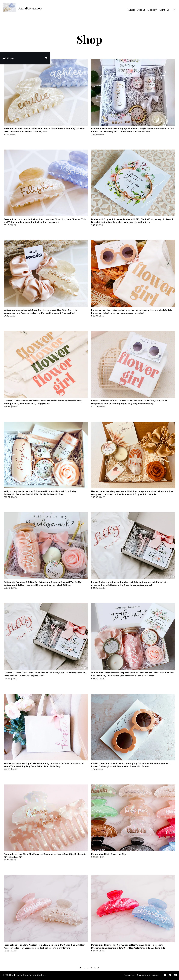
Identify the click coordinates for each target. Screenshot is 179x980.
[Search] (174, 10)
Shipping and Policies (148, 975)
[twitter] (170, 975)
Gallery (152, 10)
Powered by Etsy (37, 975)
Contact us (129, 975)
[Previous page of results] (81, 968)
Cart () (164, 10)
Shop (132, 10)
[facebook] (165, 975)
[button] (25, 58)
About (141, 10)
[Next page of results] (99, 968)
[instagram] (175, 975)
